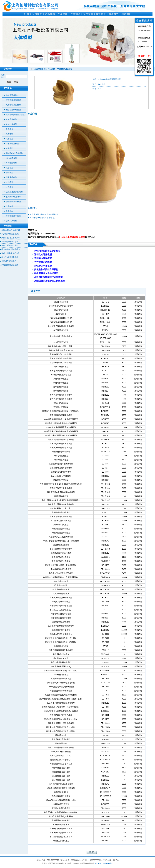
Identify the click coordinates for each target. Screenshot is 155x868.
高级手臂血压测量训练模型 (61, 444)
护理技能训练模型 (13, 100)
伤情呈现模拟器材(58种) (61, 666)
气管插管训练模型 (13, 105)
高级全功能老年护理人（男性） (61, 346)
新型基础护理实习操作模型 (61, 363)
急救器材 (10, 211)
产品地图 (63, 14)
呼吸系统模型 (11, 177)
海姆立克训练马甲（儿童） (61, 756)
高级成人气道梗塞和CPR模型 (61, 573)
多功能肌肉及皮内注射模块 (61, 837)
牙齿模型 (10, 187)
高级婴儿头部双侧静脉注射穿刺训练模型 (61, 431)
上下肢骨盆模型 (12, 144)
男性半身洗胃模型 (61, 367)
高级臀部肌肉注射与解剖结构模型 (61, 492)
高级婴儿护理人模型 (61, 841)
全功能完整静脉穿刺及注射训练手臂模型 (61, 419)
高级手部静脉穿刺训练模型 (61, 415)
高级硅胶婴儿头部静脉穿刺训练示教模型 (61, 711)
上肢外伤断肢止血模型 (61, 557)
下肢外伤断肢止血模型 (61, 561)
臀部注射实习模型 (61, 496)
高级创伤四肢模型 (61, 675)
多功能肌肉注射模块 (61, 825)
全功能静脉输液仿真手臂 (61, 569)
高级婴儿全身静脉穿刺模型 (61, 448)
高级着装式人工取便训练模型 (61, 537)
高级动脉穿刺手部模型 (61, 630)
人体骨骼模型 (11, 119)
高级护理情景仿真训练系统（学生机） (61, 638)
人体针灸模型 (11, 124)
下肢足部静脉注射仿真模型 (61, 549)
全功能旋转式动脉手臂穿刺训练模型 (61, 427)
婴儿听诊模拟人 (61, 585)
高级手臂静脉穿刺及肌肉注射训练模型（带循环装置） (61, 699)
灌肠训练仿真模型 (61, 525)
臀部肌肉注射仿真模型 (61, 808)
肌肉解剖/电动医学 (14, 197)
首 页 (26, 14)
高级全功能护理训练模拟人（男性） (61, 731)
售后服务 (114, 14)
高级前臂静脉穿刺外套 (61, 452)
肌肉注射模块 (61, 743)
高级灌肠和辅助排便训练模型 (61, 464)
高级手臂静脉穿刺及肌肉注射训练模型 (61, 695)
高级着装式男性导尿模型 (61, 614)
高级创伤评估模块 (61, 310)
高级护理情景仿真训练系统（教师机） (61, 642)
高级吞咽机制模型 (61, 456)
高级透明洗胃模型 (61, 302)
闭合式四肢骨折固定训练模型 (61, 650)
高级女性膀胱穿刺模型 (61, 533)
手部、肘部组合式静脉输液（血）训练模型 (61, 541)
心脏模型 (10, 173)
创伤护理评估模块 (61, 342)
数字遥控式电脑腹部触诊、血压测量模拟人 (61, 577)
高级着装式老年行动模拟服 (61, 606)
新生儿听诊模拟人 (61, 581)
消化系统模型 (11, 158)
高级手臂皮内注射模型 (61, 820)
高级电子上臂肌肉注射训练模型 (61, 504)
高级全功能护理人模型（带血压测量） (61, 565)
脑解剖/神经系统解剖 (14, 153)
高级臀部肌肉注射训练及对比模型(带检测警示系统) (61, 484)
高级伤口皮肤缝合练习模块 (61, 829)
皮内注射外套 (61, 314)
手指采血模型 (61, 735)
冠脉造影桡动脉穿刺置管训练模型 (61, 788)
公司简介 (37, 14)
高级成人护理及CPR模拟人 (61, 634)
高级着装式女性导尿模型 (61, 618)
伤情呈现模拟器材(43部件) (61, 322)
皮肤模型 (10, 182)
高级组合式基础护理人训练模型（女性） (61, 719)
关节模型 (10, 139)
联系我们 (127, 14)
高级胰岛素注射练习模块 (61, 553)
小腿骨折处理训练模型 (61, 739)
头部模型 (10, 168)
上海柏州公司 (40, 69)
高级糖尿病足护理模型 (61, 622)
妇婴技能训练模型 (13, 110)
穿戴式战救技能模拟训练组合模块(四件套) (61, 812)
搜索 (9, 82)
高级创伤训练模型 (61, 403)
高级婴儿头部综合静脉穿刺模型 (61, 440)
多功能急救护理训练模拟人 (61, 336)
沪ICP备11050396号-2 (104, 863)
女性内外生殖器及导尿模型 (61, 399)
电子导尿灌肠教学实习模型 (61, 371)
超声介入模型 (11, 221)
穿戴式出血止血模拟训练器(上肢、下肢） (61, 671)
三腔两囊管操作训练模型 (61, 679)
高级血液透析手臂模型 (61, 796)
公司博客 (101, 14)
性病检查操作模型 (61, 646)
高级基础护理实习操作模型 (61, 354)
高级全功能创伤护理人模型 (61, 715)
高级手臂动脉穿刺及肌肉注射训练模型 (61, 423)
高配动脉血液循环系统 (61, 780)
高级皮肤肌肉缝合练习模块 (61, 833)
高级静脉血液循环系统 (61, 772)
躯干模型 (10, 148)
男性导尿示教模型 (61, 379)
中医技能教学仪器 (13, 216)
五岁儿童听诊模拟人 (61, 594)
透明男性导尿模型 (61, 387)
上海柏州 (10, 206)
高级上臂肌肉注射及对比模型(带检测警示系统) (61, 500)
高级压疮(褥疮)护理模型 (61, 476)
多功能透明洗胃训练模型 (61, 521)
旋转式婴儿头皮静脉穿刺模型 (61, 306)
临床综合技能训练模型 (15, 115)
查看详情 (138, 302)
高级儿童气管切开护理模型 (61, 468)
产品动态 (75, 14)
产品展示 (50, 14)
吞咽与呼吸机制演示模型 (61, 662)
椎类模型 (10, 134)
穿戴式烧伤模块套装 (61, 654)
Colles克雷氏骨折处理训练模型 (61, 687)
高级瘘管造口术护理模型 (61, 472)
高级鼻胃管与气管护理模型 (61, 358)
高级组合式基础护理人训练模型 (61, 723)
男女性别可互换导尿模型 (61, 375)
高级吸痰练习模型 (61, 460)
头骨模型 (10, 129)
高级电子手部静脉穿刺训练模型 (61, 626)
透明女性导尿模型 (61, 391)
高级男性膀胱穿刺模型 (61, 529)
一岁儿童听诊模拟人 (61, 589)
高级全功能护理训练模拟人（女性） (61, 727)
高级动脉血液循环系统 (61, 768)
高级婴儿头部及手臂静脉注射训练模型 (61, 435)
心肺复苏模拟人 (12, 95)
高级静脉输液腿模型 (61, 545)
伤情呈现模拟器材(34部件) (61, 318)
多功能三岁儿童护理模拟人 (61, 610)
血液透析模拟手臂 (61, 792)
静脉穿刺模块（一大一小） (61, 508)
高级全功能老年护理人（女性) (61, 350)
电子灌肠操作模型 (61, 330)
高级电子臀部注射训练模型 (61, 488)
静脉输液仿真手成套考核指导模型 (61, 683)
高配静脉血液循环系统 (61, 776)
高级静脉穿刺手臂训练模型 (61, 691)
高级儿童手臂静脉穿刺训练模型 (61, 748)
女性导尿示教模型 (61, 383)
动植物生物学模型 (13, 202)
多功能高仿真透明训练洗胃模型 (61, 326)
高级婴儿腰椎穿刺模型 (61, 602)
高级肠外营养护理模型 (61, 512)
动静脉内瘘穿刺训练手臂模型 (61, 784)
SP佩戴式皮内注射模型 (61, 752)
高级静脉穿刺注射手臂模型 (61, 764)
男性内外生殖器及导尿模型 (61, 395)
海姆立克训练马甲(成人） (61, 760)
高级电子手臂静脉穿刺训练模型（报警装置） (61, 411)
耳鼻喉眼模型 (11, 163)
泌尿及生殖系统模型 (14, 192)
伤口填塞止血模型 (61, 658)
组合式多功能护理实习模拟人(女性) (61, 800)
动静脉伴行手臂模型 (61, 804)
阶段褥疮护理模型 (61, 480)
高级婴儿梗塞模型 (61, 407)
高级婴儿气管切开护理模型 (61, 598)
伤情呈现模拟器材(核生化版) (61, 816)
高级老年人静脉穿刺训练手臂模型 (61, 703)
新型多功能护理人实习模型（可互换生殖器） (61, 707)
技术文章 (88, 14)
